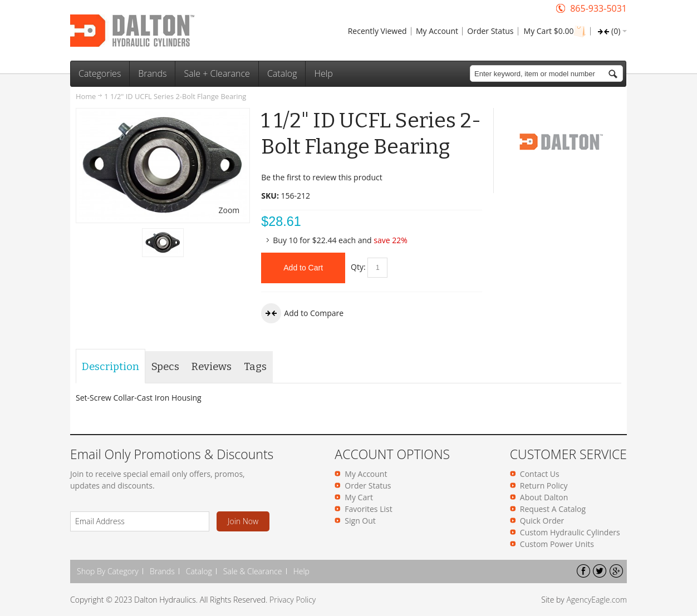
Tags (255, 367)
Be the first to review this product (321, 177)
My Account (437, 31)
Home (86, 96)
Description (111, 367)
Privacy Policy (293, 600)
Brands (162, 571)
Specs (165, 367)
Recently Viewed (377, 31)
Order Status (490, 31)
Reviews (212, 367)
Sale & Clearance (253, 571)
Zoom (229, 210)
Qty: (358, 267)
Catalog (199, 571)
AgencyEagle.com (597, 600)
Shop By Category (108, 571)
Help (301, 571)
